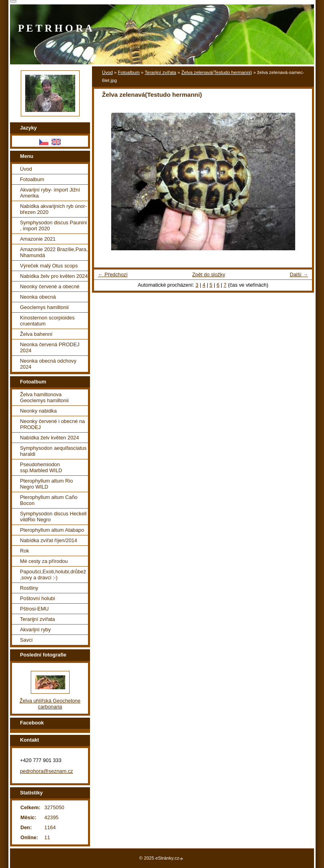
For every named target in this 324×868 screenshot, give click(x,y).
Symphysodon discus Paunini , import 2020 (53, 225)
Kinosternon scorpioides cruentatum (47, 321)
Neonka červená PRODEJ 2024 (50, 347)
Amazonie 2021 (38, 239)
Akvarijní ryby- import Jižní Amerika (50, 193)
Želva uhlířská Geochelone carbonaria (50, 704)
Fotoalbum (129, 72)
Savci (26, 640)
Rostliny (29, 588)
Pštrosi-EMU (34, 609)
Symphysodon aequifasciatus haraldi (53, 451)
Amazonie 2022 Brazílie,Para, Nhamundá (54, 252)
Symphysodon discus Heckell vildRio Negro (53, 517)
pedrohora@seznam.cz (47, 771)
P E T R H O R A (55, 28)
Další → (299, 274)
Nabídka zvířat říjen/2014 (49, 540)
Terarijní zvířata (161, 72)
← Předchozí (113, 274)
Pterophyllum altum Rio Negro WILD (46, 484)
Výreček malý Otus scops (49, 266)
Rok (25, 551)
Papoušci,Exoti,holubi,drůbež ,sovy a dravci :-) (53, 575)
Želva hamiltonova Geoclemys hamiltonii (44, 397)
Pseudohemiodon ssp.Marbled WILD (41, 467)
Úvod (107, 72)
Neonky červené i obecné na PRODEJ (52, 424)
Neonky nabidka (38, 411)
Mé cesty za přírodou (44, 561)
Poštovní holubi (38, 598)
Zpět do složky (209, 274)
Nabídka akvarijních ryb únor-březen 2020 (53, 209)
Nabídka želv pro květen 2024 (54, 276)
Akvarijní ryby (35, 630)
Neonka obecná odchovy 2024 (48, 364)
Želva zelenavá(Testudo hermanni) (217, 72)
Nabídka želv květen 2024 (49, 438)
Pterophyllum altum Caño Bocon (49, 500)
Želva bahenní (36, 334)
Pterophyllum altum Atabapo (52, 530)
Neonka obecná (38, 297)
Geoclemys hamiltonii (44, 307)
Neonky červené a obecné (50, 286)
